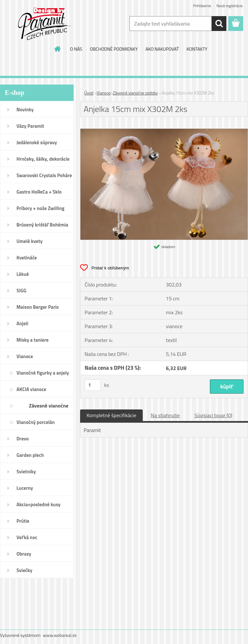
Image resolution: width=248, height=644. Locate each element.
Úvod (89, 93)
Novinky (25, 110)
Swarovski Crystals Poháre (44, 175)
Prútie (23, 521)
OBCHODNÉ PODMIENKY (114, 49)
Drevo (23, 439)
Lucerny (25, 488)
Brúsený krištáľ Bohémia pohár (42, 227)
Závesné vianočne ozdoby (49, 408)
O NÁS (76, 49)
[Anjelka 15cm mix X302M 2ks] (164, 131)
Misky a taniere (32, 340)
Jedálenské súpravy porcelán (37, 145)
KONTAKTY (197, 49)
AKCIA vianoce (31, 389)
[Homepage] (58, 49)
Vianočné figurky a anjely (43, 373)
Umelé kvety (30, 241)
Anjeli (22, 323)
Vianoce (25, 356)
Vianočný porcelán (36, 422)
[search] (219, 24)
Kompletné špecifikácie (111, 415)
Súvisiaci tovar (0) (213, 415)
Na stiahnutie (165, 415)
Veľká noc (27, 537)
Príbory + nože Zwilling (41, 208)
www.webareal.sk (60, 635)
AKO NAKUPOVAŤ (162, 49)
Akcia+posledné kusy (38, 504)
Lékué (23, 274)
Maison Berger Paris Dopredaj (38, 309)
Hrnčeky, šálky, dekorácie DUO (43, 161)
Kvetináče (27, 258)
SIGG (21, 291)
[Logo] (44, 24)
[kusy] (93, 385)
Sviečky (24, 570)
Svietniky (26, 472)
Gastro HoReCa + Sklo (39, 192)
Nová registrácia (229, 6)
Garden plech (30, 455)
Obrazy (24, 554)
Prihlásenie (202, 6)
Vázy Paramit (30, 126)
